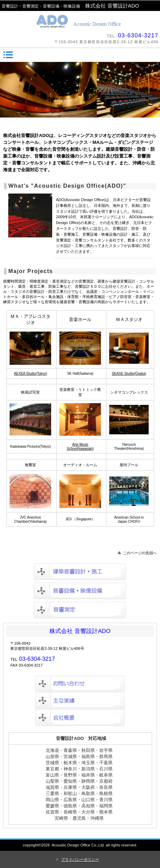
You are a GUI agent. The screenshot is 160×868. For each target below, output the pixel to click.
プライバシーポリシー (80, 859)
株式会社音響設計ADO (80, 21)
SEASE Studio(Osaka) (129, 374)
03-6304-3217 (138, 35)
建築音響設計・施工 (80, 572)
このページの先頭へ (140, 553)
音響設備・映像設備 (80, 591)
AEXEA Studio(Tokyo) (30, 374)
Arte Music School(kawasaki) (80, 447)
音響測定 (80, 610)
